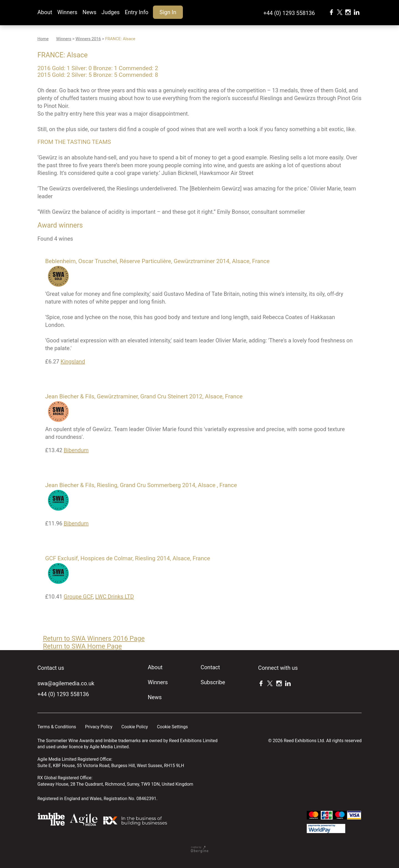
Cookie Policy (135, 727)
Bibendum (76, 450)
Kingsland (73, 362)
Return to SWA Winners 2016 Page (94, 638)
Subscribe (213, 682)
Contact (210, 667)
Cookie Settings (172, 727)
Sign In (168, 12)
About (45, 12)
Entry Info (136, 12)
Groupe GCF (78, 597)
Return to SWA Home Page (82, 646)
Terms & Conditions (57, 727)
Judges (111, 12)
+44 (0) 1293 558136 (289, 13)
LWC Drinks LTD (115, 597)
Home (43, 39)
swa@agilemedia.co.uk (66, 683)
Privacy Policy (99, 727)
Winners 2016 (88, 39)
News (89, 12)
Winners (67, 12)
